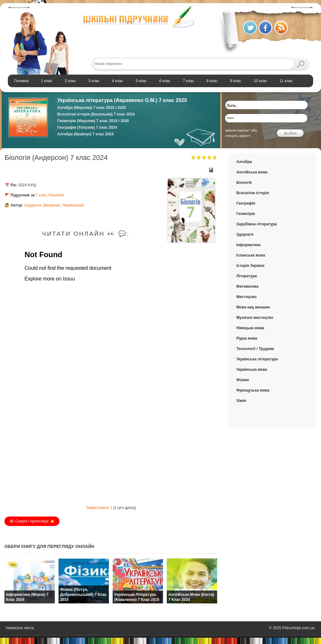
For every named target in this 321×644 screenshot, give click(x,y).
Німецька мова (250, 328)
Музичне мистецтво (255, 318)
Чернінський (73, 205)
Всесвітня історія (253, 193)
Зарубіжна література (257, 224)
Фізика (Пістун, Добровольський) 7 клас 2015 (83, 595)
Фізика (243, 380)
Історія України (250, 266)
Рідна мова (247, 338)
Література (247, 276)
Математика (248, 286)
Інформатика (248, 245)
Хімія (241, 401)
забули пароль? (238, 130)
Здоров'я (245, 234)
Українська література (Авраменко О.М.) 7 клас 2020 (122, 100)
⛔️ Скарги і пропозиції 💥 (32, 521)
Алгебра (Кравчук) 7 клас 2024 (85, 134)
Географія (246, 203)
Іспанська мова (251, 255)
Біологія (57, 195)
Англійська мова (252, 172)
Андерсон (33, 205)
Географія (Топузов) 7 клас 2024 (87, 127)
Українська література (257, 359)
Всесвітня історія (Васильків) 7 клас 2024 (96, 114)
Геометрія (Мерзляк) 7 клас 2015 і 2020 (93, 121)
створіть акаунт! (238, 136)
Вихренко (52, 205)
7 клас (41, 195)
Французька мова (253, 390)
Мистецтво (246, 297)
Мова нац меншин (253, 307)
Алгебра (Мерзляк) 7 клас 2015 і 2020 (92, 108)
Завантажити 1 (99, 508)
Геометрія (246, 214)
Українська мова (252, 370)
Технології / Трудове (255, 349)
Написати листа (20, 628)
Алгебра (244, 162)
